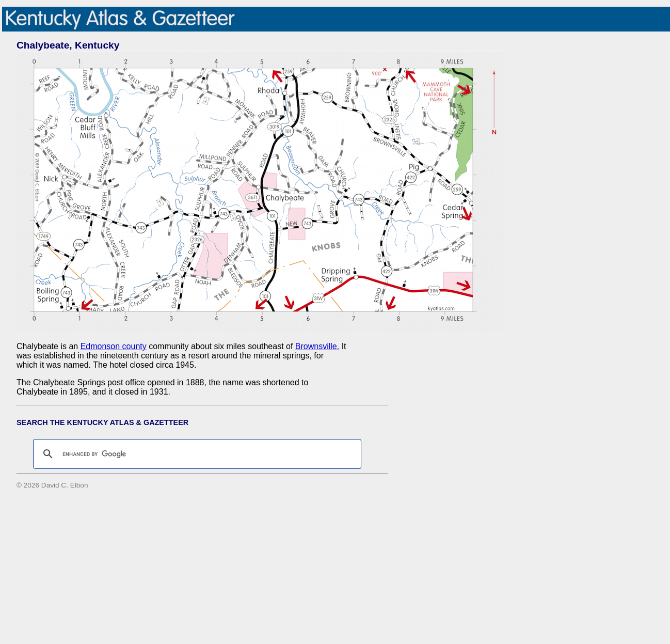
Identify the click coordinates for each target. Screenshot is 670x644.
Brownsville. (317, 346)
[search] (196, 454)
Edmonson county (114, 346)
